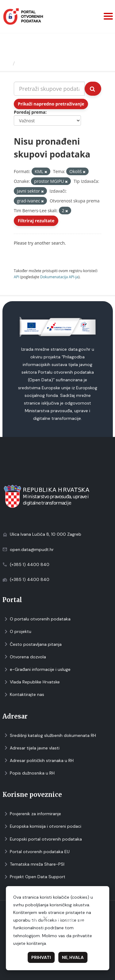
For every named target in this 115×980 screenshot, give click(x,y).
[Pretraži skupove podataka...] (49, 89)
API (17, 277)
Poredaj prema (30, 112)
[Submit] (93, 89)
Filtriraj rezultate (36, 221)
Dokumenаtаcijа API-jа (59, 277)
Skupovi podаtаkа (42, 63)
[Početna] (7, 63)
